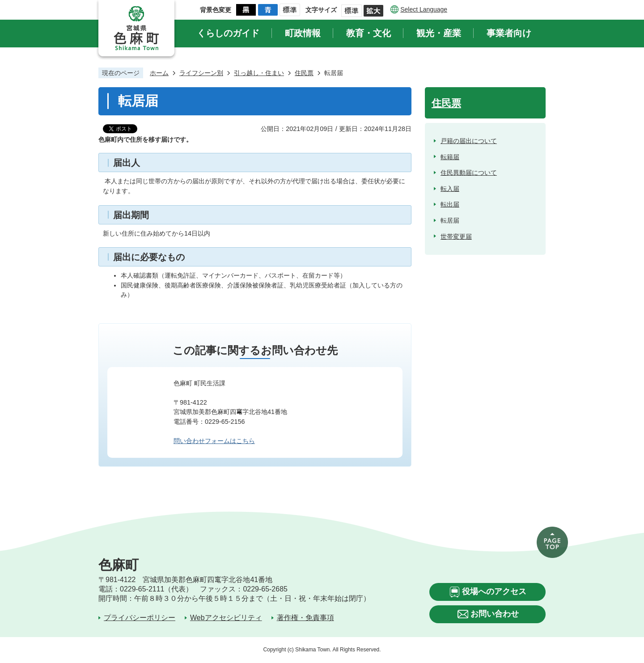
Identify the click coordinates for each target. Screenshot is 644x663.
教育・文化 (369, 33)
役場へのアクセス (494, 591)
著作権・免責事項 (305, 618)
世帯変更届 (456, 236)
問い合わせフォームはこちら (214, 441)
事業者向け (509, 33)
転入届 (450, 189)
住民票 (304, 73)
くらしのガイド (228, 33)
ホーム (159, 73)
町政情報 (303, 33)
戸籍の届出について (469, 141)
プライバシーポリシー (140, 618)
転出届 (450, 204)
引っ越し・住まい (259, 73)
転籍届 (450, 157)
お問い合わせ (495, 614)
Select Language (424, 9)
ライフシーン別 (201, 73)
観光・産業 (439, 33)
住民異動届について (469, 173)
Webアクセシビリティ (226, 618)
